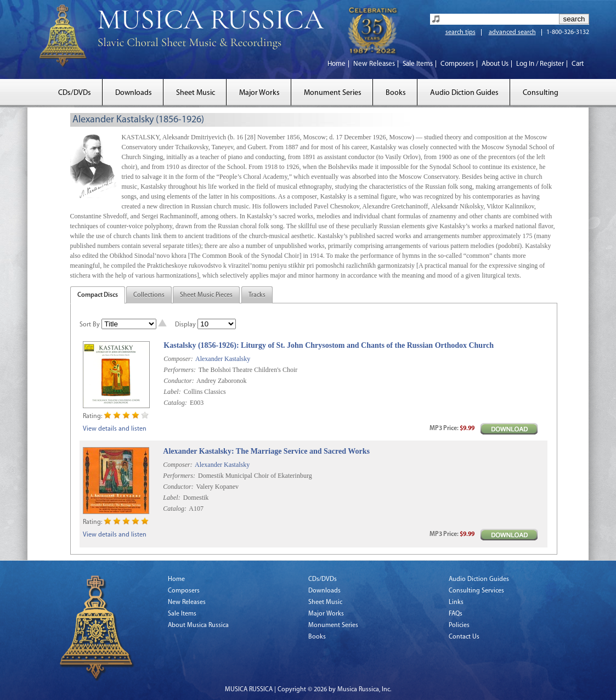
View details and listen (115, 429)
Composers (457, 64)
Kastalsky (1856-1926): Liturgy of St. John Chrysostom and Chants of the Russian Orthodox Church (329, 345)
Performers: (180, 370)
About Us (495, 64)
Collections (149, 295)
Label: (172, 392)
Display (185, 325)
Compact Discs (98, 295)
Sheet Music (196, 93)
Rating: (92, 416)
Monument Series (333, 93)
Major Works (259, 93)
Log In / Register (540, 64)
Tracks (257, 295)
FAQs (456, 614)
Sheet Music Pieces (206, 295)
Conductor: (179, 381)
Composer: (178, 359)
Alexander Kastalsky (223, 359)
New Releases (374, 64)
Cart (578, 64)
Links (456, 602)
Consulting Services (476, 591)
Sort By (90, 325)
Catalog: (175, 403)
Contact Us (464, 637)
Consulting (541, 93)
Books (396, 93)
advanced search (512, 32)
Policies (459, 625)
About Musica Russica (198, 625)
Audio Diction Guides (464, 93)
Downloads (134, 93)
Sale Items (418, 64)
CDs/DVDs (75, 93)
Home (337, 64)
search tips (460, 32)
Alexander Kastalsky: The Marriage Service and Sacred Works (266, 451)
